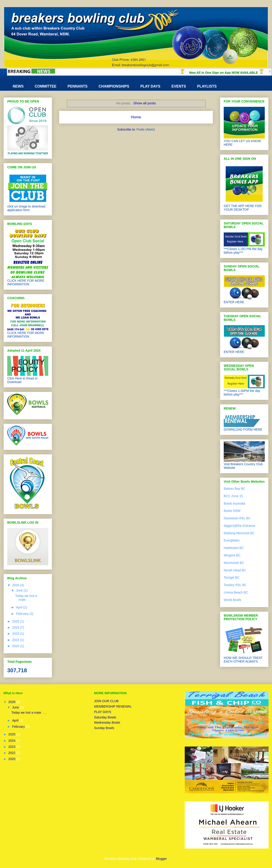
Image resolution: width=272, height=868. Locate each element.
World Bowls (233, 600)
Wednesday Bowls (107, 723)
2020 (16, 646)
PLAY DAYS (150, 86)
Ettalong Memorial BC (239, 533)
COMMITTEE (46, 86)
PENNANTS (78, 86)
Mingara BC (232, 555)
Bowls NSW (232, 511)
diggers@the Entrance (240, 526)
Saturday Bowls (105, 717)
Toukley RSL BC (235, 585)
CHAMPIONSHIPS (114, 86)
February (23, 614)
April (19, 607)
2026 (16, 585)
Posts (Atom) (146, 129)
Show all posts (144, 103)
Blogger (161, 859)
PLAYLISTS (207, 86)
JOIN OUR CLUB (106, 701)
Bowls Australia (234, 503)
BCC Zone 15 (233, 496)
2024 (16, 627)
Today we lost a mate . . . (26, 598)
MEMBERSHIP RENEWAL (113, 706)
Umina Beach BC (236, 592)
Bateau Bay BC (235, 489)
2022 (16, 640)
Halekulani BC (234, 548)
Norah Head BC (235, 570)
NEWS (18, 86)
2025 (16, 621)
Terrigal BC (232, 577)
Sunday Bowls (104, 728)
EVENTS (179, 86)
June (20, 590)
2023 (16, 634)
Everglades (232, 540)
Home (136, 117)
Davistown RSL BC (237, 518)
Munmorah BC (234, 563)
